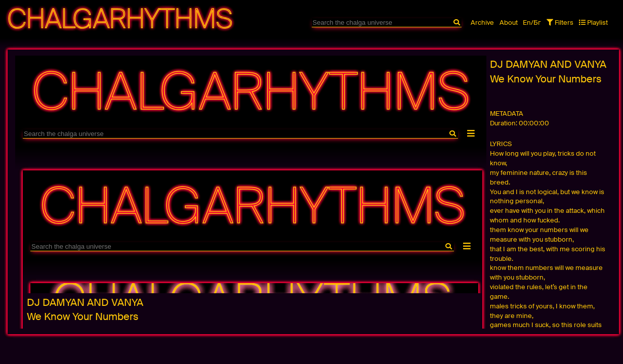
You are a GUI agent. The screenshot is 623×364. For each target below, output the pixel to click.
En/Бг (532, 22)
